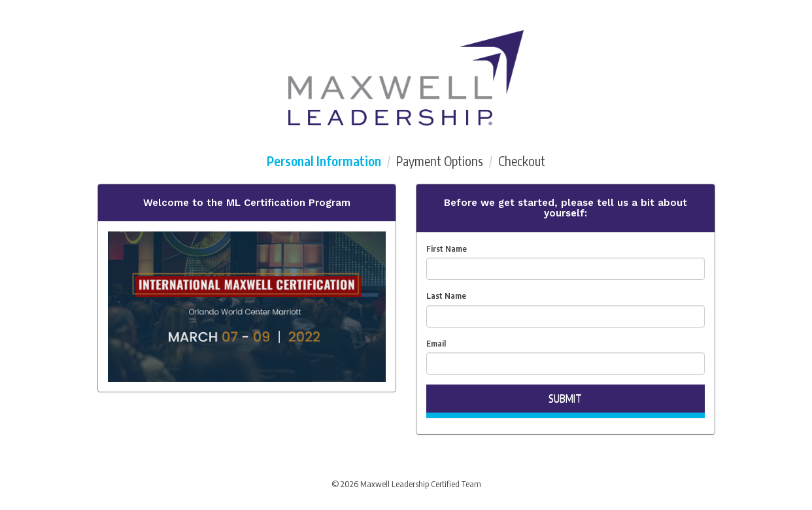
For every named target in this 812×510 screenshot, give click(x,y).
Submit (565, 398)
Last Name (446, 296)
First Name (447, 248)
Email (436, 343)
